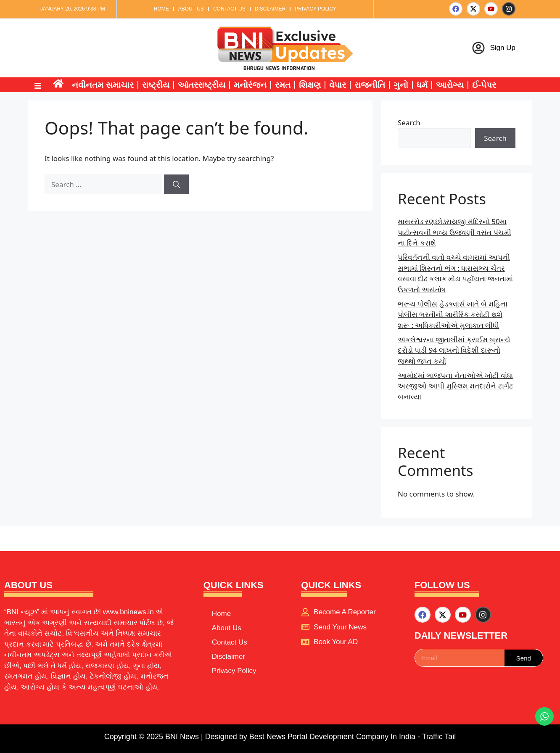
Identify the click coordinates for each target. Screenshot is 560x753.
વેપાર (338, 85)
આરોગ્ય (450, 85)
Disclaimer (270, 9)
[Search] (176, 185)
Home (161, 9)
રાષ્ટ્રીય (156, 85)
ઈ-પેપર (484, 85)
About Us (191, 9)
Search (409, 123)
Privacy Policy (316, 9)
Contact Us (229, 9)
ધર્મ (422, 85)
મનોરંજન (250, 85)
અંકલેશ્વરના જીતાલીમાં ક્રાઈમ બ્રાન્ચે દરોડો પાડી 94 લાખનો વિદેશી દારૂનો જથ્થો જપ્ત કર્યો (454, 350)
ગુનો (401, 85)
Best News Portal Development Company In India (333, 737)
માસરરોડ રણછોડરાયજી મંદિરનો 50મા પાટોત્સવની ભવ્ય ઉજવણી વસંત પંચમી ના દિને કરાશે (454, 232)
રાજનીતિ (370, 85)
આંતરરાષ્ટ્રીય (202, 85)
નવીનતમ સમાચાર (103, 85)
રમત (283, 85)
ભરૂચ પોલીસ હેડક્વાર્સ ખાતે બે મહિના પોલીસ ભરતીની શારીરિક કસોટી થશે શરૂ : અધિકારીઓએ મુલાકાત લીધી (453, 314)
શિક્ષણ (310, 85)
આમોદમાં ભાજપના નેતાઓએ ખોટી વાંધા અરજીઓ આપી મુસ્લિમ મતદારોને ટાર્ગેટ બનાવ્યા (456, 386)
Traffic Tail (439, 737)
